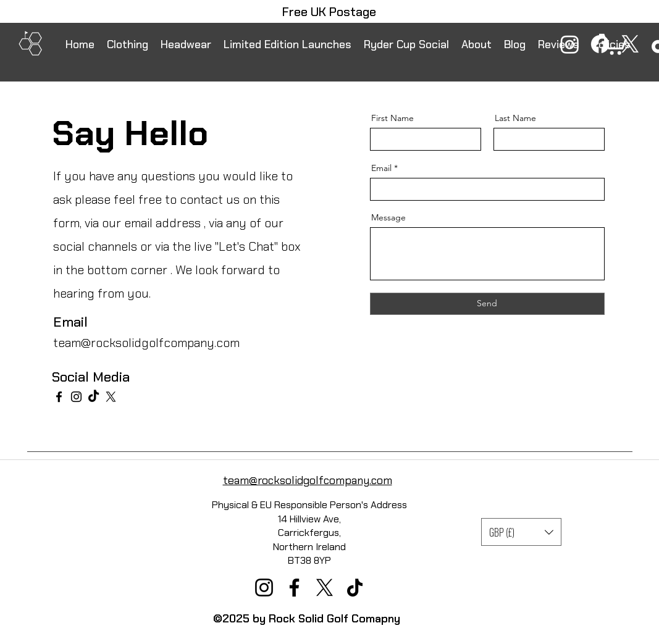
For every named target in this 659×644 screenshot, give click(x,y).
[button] (521, 532)
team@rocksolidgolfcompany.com (146, 343)
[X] (630, 44)
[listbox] (521, 532)
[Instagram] (570, 44)
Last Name (515, 118)
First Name (392, 118)
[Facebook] (600, 44)
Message (388, 217)
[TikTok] (94, 397)
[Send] (487, 304)
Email (381, 168)
